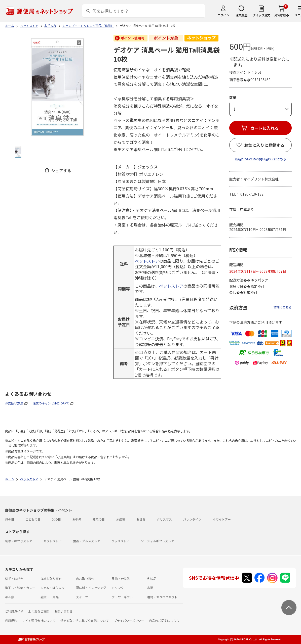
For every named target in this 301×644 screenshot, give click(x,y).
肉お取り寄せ (85, 579)
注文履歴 (241, 15)
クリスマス (164, 519)
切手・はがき (14, 579)
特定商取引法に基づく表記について (85, 620)
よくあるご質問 (39, 611)
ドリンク (118, 588)
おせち (141, 519)
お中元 (77, 519)
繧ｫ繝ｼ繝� (282, 15)
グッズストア (121, 541)
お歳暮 (121, 519)
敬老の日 (99, 519)
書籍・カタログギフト (162, 597)
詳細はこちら (283, 307)
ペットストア (147, 261)
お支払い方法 (14, 403)
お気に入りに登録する (264, 145)
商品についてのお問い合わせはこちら (260, 159)
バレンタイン (192, 519)
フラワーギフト (122, 597)
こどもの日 (33, 519)
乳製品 (152, 579)
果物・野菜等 (121, 579)
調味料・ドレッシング (91, 588)
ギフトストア (53, 541)
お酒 (150, 588)
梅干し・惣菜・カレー (20, 588)
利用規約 (11, 620)
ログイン (223, 15)
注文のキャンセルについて (51, 403)
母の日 (10, 519)
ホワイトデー (222, 519)
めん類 (10, 597)
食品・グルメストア (87, 541)
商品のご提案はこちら (164, 620)
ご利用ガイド (14, 611)
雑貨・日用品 (50, 597)
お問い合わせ (63, 611)
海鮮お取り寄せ (51, 579)
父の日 (56, 519)
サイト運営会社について (39, 620)
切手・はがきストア (19, 541)
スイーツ (82, 597)
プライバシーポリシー (129, 620)
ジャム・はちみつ (52, 588)
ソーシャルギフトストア (158, 541)
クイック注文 (261, 15)
